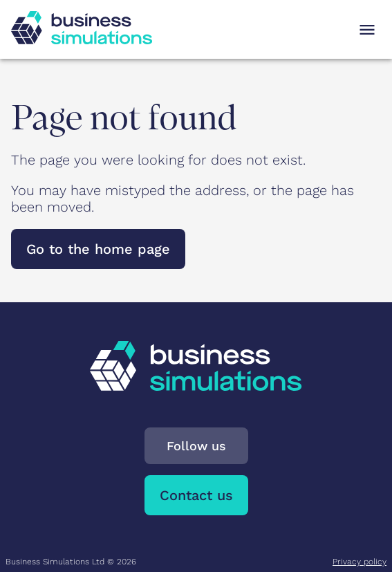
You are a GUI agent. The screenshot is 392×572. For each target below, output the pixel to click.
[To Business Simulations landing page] (82, 39)
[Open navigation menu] (367, 30)
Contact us (196, 495)
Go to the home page (98, 249)
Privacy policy (360, 562)
